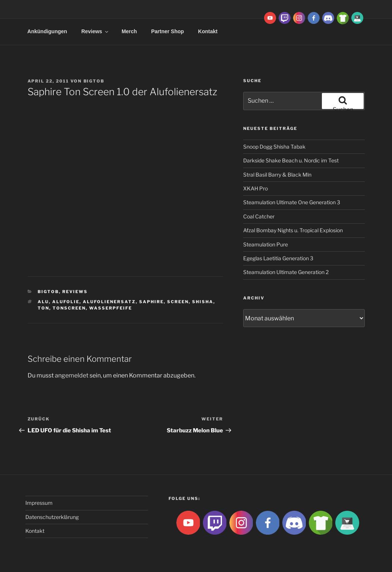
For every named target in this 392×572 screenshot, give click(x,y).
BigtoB (94, 81)
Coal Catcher (259, 216)
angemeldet (72, 375)
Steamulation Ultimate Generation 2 (286, 272)
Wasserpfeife (111, 308)
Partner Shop (167, 31)
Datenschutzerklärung (52, 517)
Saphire (151, 302)
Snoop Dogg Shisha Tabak (274, 147)
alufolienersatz (109, 302)
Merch (129, 31)
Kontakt (208, 31)
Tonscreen (69, 308)
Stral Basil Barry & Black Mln (277, 175)
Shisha (203, 302)
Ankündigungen (47, 31)
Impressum (39, 503)
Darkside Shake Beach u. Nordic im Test (291, 160)
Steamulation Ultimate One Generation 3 (292, 202)
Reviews (95, 31)
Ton (43, 308)
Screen (178, 302)
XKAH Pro (255, 188)
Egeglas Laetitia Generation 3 (278, 258)
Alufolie (66, 302)
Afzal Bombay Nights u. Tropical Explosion (293, 230)
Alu (43, 302)
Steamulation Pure (266, 244)
